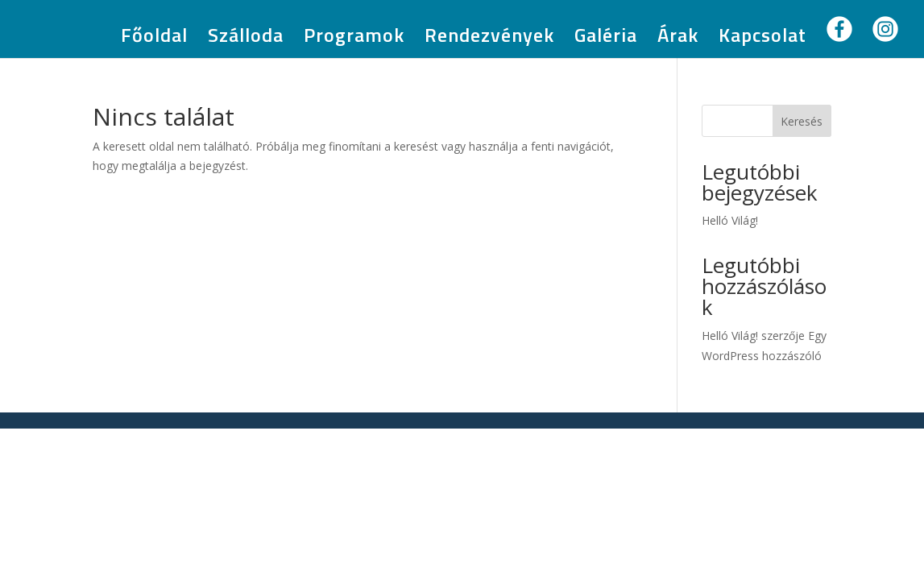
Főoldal (154, 39)
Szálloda (246, 39)
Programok (354, 39)
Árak (678, 39)
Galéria (606, 39)
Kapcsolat (762, 39)
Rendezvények (489, 39)
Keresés (802, 121)
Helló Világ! (730, 220)
